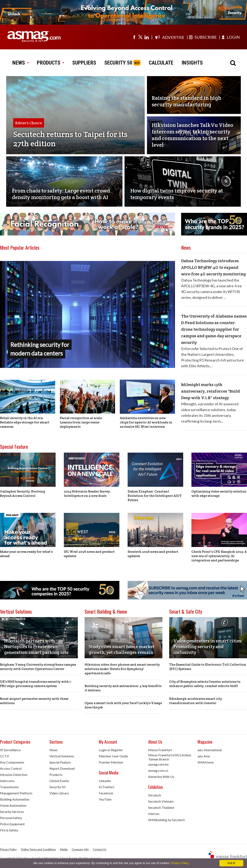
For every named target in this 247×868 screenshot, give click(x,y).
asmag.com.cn (158, 770)
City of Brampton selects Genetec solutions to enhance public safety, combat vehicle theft (205, 684)
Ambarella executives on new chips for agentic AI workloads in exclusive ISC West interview (146, 422)
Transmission (9, 787)
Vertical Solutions (16, 611)
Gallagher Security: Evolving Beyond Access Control (23, 494)
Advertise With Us (161, 777)
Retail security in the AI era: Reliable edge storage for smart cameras (25, 422)
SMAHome (206, 762)
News (54, 750)
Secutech (155, 795)
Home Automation (13, 805)
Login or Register (111, 750)
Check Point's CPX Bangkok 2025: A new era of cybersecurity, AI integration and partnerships (219, 556)
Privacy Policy (8, 849)
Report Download (62, 768)
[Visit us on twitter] (140, 37)
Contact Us (100, 849)
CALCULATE (161, 63)
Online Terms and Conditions (38, 849)
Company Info (80, 849)
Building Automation (15, 799)
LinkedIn (105, 781)
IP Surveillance (10, 750)
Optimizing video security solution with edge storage (219, 494)
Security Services (12, 812)
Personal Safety (11, 818)
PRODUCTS (50, 63)
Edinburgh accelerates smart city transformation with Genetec (196, 701)
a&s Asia (204, 756)
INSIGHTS (192, 63)
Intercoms (7, 781)
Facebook (106, 793)
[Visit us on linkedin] (147, 37)
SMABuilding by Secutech (167, 820)
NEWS (20, 63)
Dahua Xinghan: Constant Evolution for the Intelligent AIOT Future (155, 496)
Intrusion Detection (14, 775)
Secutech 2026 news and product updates (153, 554)
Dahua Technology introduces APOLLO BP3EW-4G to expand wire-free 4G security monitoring (213, 267)
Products (56, 775)
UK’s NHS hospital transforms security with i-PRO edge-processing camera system (36, 684)
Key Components (12, 762)
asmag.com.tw (158, 764)
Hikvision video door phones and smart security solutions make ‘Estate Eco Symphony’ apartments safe (122, 669)
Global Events (59, 781)
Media (64, 849)
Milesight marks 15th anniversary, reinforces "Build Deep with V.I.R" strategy (210, 391)
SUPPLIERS (84, 63)
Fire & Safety (9, 830)
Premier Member (111, 762)
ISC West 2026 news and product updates (89, 554)
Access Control (11, 768)
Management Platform (16, 793)
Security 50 (57, 787)
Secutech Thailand (161, 807)
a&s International (210, 750)
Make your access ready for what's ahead (26, 554)
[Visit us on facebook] (134, 37)
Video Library (59, 793)
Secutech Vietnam (161, 801)
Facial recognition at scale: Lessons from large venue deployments (81, 422)
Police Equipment (12, 824)
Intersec (154, 814)
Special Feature (14, 446)
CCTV (5, 756)
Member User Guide (113, 756)
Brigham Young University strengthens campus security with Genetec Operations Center (38, 667)
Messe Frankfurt (160, 750)
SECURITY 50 (118, 63)
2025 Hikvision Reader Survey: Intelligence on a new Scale (87, 494)
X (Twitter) (107, 787)
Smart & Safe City (186, 611)
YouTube (105, 799)
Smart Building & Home (106, 611)
